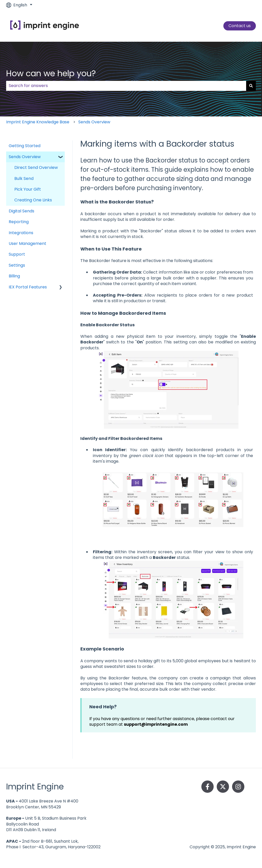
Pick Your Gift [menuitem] (28, 189)
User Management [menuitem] (28, 243)
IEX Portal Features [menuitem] (28, 287)
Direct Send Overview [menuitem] (36, 167)
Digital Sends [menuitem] (21, 211)
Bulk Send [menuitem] (24, 178)
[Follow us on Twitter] (223, 787)
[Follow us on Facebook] (208, 787)
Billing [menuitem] (14, 276)
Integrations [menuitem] (21, 233)
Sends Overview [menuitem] (25, 157)
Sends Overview (94, 122)
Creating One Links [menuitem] (33, 200)
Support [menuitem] (17, 254)
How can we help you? (51, 73)
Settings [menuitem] (17, 265)
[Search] (251, 86)
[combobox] (126, 86)
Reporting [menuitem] (19, 222)
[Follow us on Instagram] (238, 787)
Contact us (240, 26)
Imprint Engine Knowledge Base (38, 122)
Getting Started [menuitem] (25, 146)
